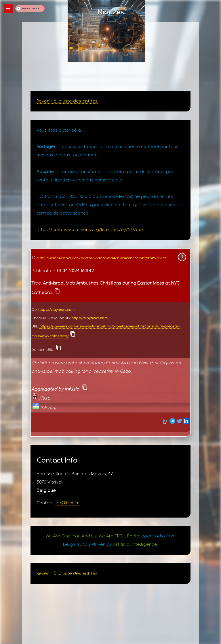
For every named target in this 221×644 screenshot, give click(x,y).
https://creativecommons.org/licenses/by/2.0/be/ (90, 230)
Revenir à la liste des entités (67, 101)
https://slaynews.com (56, 310)
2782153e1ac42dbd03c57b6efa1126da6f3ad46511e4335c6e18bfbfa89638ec (102, 258)
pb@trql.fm (67, 503)
